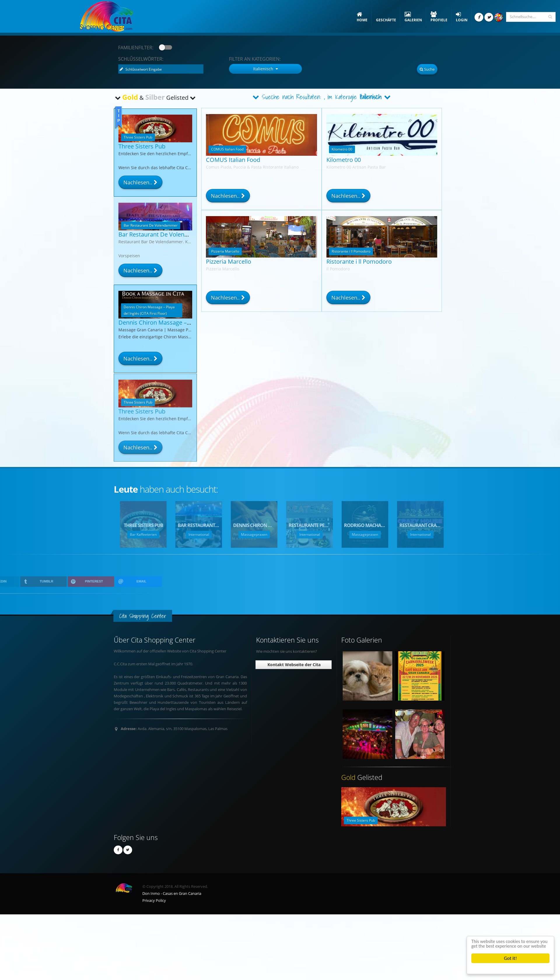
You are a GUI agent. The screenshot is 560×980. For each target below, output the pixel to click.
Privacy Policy (154, 901)
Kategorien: (255, 59)
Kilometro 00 (344, 160)
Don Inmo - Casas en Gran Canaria (172, 894)
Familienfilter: (136, 48)
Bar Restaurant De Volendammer (163, 234)
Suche (427, 69)
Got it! (510, 958)
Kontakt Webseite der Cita (293, 665)
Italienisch (371, 97)
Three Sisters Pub (142, 146)
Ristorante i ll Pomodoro (359, 261)
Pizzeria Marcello (229, 261)
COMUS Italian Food (233, 160)
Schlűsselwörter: (141, 59)
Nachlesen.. (228, 196)
